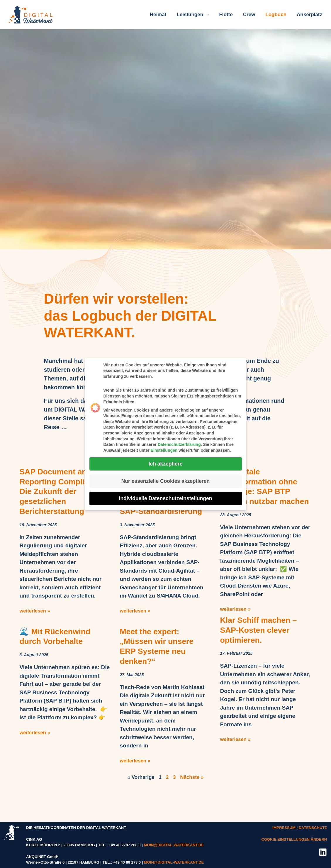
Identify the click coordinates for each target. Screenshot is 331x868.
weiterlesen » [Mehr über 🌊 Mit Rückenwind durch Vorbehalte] (35, 732)
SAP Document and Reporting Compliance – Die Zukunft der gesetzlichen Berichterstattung (63, 491)
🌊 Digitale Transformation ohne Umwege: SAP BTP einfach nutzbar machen (261, 491)
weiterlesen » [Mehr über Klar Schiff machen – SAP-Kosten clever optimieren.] (236, 759)
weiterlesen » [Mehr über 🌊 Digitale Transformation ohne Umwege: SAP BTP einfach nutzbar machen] (236, 619)
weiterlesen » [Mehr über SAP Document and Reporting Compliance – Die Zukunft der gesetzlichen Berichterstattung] (35, 611)
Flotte (226, 15)
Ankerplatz (309, 15)
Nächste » (192, 777)
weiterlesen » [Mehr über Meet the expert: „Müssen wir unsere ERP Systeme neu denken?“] (135, 760)
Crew (249, 15)
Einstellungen (164, 449)
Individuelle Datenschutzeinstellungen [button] (166, 497)
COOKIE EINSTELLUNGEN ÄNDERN (294, 839)
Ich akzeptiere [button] (166, 462)
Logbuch (276, 15)
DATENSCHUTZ (313, 828)
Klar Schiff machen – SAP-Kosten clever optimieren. (261, 649)
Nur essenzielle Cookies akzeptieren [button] (166, 479)
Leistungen (194, 15)
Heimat (158, 15)
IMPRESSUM (284, 828)
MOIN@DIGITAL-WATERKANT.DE (174, 845)
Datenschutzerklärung (179, 443)
